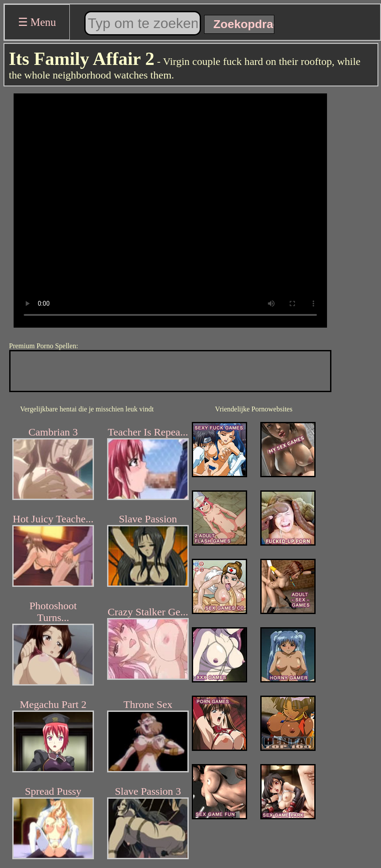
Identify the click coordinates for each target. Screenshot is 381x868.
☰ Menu (37, 22)
